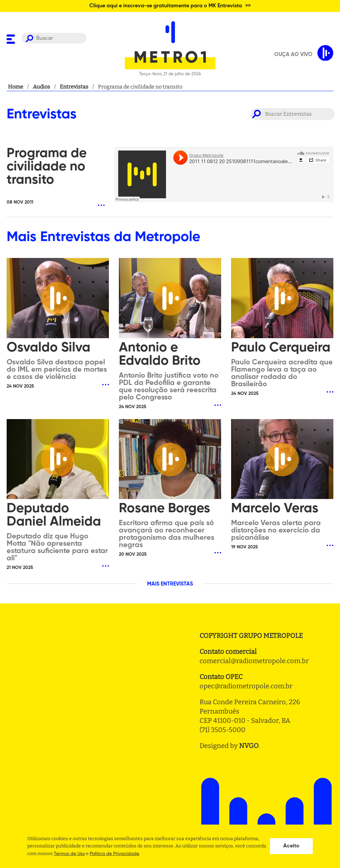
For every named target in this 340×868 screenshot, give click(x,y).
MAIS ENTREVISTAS (170, 584)
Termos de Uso (69, 854)
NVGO (249, 746)
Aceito (291, 846)
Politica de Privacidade (114, 854)
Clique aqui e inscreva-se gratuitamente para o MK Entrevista (166, 6)
